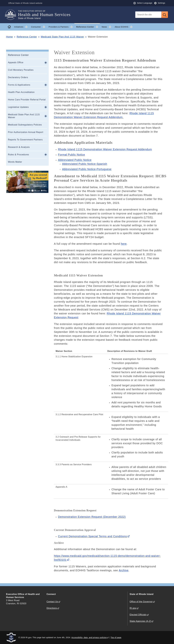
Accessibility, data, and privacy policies (89, 637)
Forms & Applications (19, 85)
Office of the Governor (141, 602)
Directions (52, 608)
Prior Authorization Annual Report (26, 132)
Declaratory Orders (18, 77)
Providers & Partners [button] (61, 27)
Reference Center (27, 37)
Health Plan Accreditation (21, 92)
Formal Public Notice (72, 155)
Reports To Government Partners (25, 140)
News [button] (107, 27)
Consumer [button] (39, 27)
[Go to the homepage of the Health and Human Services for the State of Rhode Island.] (12, 15)
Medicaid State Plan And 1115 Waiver (62, 37)
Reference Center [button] (88, 27)
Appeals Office (16, 62)
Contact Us (52, 602)
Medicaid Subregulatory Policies (25, 125)
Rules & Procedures (18, 155)
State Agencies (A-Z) (140, 621)
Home (9, 37)
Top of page (116, 637)
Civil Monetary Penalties (21, 70)
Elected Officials (138, 615)
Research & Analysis (19, 147)
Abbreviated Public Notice (75, 160)
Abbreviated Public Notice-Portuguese (87, 169)
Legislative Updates (18, 107)
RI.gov (133, 608)
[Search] (148, 15)
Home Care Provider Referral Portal (27, 100)
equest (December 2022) (92, 517)
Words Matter (15, 162)
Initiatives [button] (22, 27)
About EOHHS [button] (125, 27)
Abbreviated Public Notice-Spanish (85, 164)
